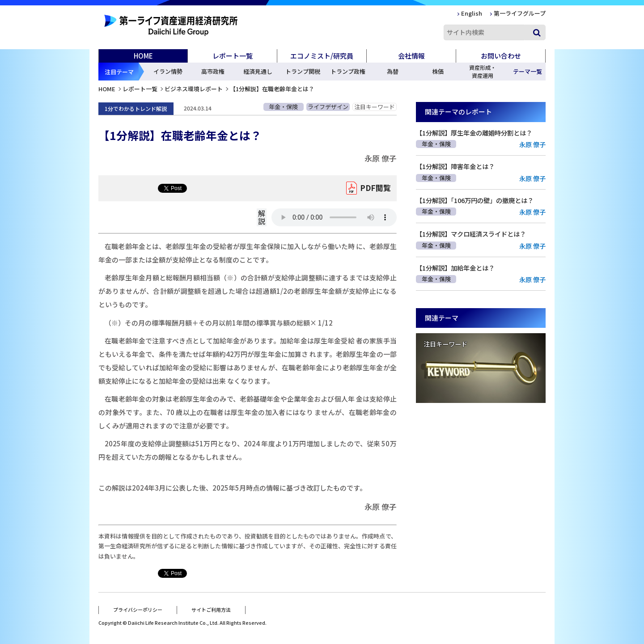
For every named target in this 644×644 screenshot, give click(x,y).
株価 (438, 71)
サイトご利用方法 (211, 610)
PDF (375, 188)
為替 (393, 71)
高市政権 (213, 71)
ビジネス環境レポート (194, 89)
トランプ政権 (348, 71)
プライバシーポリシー (138, 610)
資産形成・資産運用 (483, 71)
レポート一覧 (140, 89)
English (472, 13)
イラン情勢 (168, 71)
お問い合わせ (501, 56)
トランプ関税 (303, 71)
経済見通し (258, 71)
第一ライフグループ (520, 13)
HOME (143, 56)
